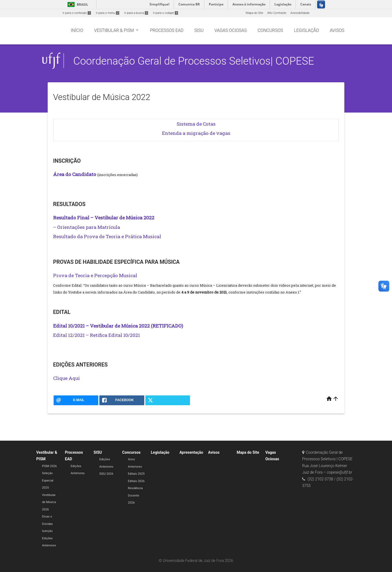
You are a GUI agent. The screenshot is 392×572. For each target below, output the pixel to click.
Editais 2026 (136, 481)
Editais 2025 (136, 474)
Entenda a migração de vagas (196, 133)
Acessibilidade (300, 13)
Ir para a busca (136, 13)
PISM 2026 (49, 466)
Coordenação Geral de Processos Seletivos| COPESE (194, 61)
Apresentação (191, 452)
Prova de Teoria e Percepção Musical (95, 275)
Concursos (131, 452)
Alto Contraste (277, 13)
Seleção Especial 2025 (48, 480)
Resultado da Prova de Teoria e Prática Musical (107, 236)
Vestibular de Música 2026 (49, 502)
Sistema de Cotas (196, 124)
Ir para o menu (108, 13)
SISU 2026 (106, 474)
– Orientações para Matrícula (87, 227)
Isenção (47, 531)
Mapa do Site (254, 13)
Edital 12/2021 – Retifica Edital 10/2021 (97, 335)
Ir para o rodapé (166, 13)
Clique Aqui (66, 378)
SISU (98, 452)
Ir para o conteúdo (77, 13)
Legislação (160, 452)
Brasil (77, 4)
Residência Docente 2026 (135, 495)
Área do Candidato (75, 174)
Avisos (214, 452)
